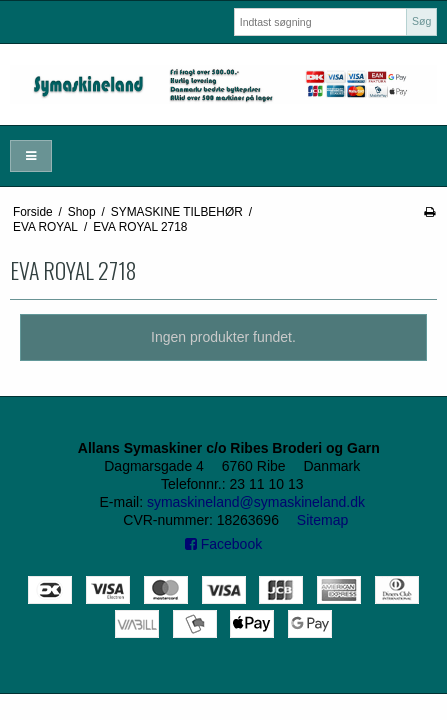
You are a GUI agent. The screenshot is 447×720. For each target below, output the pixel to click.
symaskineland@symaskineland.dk (256, 502)
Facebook (223, 544)
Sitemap (322, 520)
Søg (421, 21)
